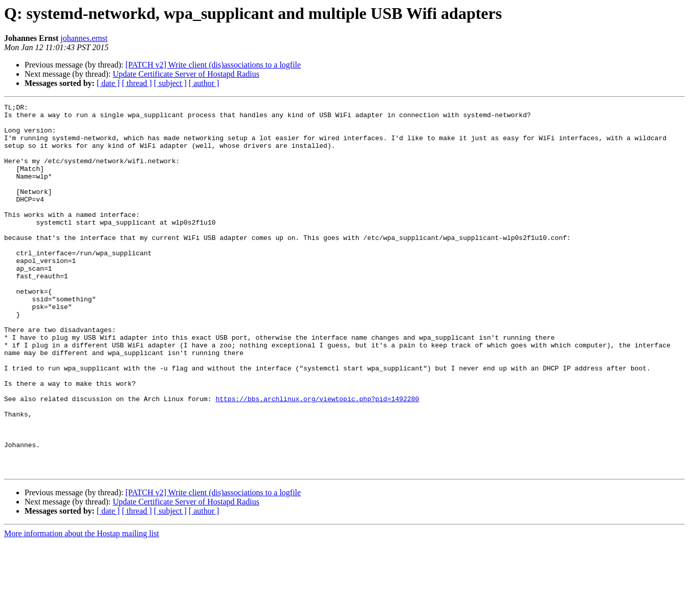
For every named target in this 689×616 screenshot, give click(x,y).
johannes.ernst (84, 38)
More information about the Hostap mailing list (82, 607)
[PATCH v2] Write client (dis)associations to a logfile (213, 65)
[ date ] (108, 83)
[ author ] (204, 83)
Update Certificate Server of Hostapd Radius (186, 74)
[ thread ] (137, 83)
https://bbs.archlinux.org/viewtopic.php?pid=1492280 (317, 458)
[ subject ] (170, 83)
